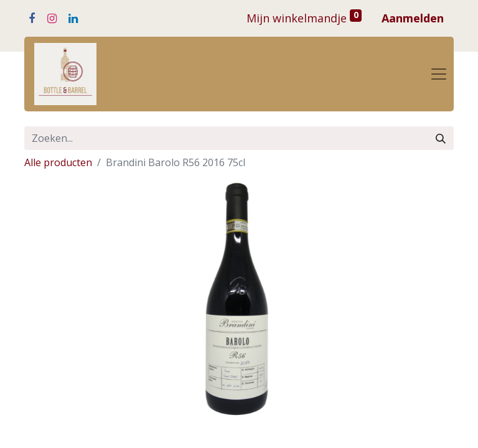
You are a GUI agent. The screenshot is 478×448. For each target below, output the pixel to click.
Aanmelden (413, 18)
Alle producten (58, 162)
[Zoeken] (441, 138)
